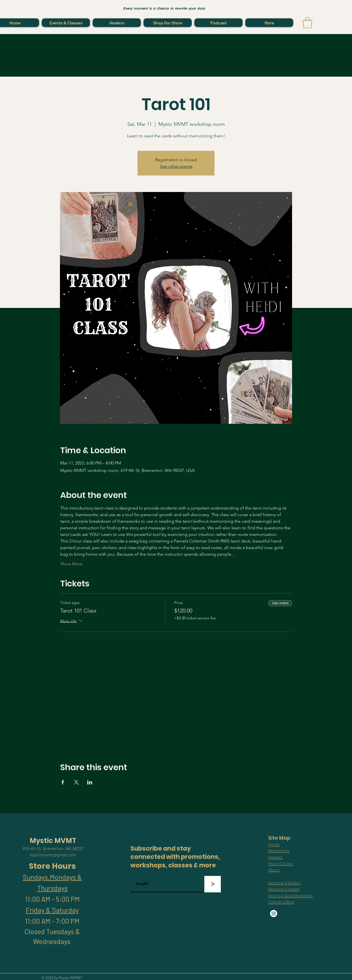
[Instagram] (274, 914)
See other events (176, 166)
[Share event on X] (76, 782)
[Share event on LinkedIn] (90, 782)
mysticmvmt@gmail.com (53, 855)
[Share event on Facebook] (63, 782)
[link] (307, 23)
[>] (213, 884)
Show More (71, 564)
